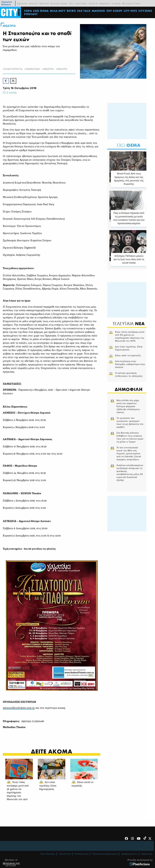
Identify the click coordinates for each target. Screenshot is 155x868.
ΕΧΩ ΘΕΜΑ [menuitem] (41, 11)
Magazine (105, 4)
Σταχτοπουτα (13, 69)
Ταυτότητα (65, 854)
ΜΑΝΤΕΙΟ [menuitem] (99, 11)
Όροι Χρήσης (48, 854)
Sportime (44, 4)
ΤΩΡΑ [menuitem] (28, 11)
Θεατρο (9, 26)
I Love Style (81, 4)
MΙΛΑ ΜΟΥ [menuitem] (58, 11)
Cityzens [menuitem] (145, 11)
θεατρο (49, 69)
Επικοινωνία (82, 854)
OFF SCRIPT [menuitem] (115, 11)
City (71, 4)
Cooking (116, 4)
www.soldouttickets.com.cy (19, 709)
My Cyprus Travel (131, 4)
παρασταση (33, 69)
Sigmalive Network (7, 3)
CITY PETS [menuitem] (131, 11)
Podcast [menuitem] (31, 14)
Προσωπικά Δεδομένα (105, 854)
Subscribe (147, 854)
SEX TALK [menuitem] (84, 11)
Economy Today (59, 4)
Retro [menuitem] (72, 11)
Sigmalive (22, 4)
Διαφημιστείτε (129, 854)
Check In (93, 4)
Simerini (33, 4)
